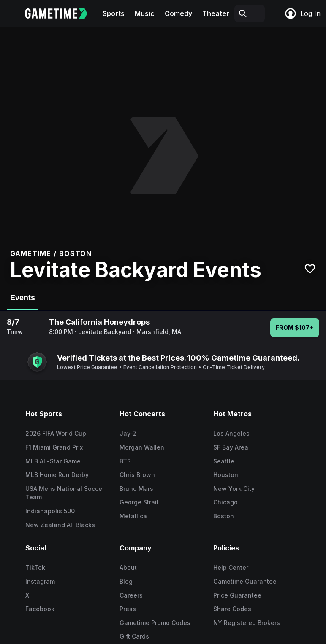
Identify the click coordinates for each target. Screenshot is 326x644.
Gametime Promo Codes (155, 623)
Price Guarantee (237, 595)
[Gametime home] (61, 13)
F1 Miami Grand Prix (54, 447)
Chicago (225, 502)
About (128, 567)
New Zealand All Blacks (60, 525)
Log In (302, 13)
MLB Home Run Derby (57, 475)
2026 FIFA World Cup (56, 433)
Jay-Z (128, 433)
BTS (125, 461)
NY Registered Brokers (247, 623)
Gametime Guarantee (245, 581)
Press (128, 609)
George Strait (139, 502)
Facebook (40, 609)
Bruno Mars (136, 489)
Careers (131, 595)
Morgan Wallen (142, 447)
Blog (126, 581)
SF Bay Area (231, 447)
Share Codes (232, 609)
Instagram (40, 581)
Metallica (133, 516)
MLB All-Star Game (53, 461)
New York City (234, 489)
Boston (224, 516)
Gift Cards (134, 636)
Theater (216, 13)
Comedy (178, 13)
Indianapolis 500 (50, 511)
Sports (114, 13)
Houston (226, 475)
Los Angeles (231, 433)
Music (145, 13)
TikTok (35, 567)
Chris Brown (137, 475)
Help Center (231, 567)
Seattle (224, 461)
